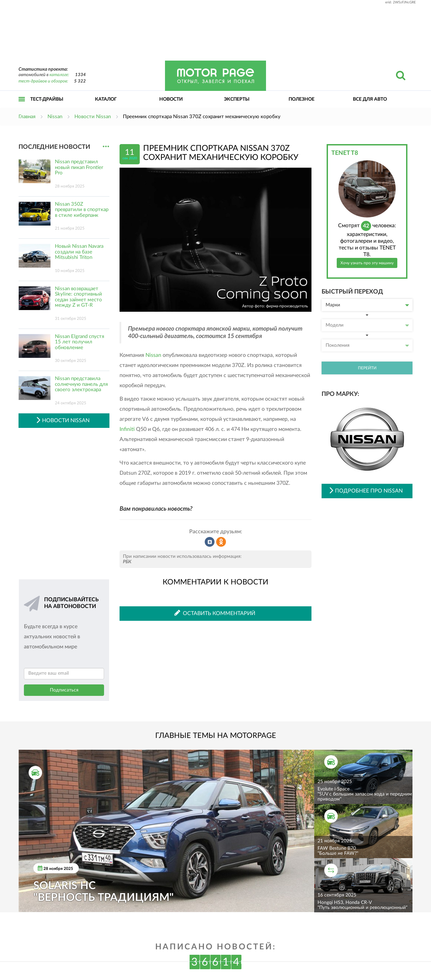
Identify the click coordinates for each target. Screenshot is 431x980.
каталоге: (59, 75)
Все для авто (370, 99)
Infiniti (127, 429)
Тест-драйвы (47, 99)
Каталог (106, 99)
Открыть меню (22, 107)
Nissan (153, 355)
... (106, 147)
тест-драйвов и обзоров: (43, 81)
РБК (127, 562)
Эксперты (237, 99)
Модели (367, 325)
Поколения (367, 345)
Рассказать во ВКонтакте (210, 542)
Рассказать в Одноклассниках (221, 542)
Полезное (302, 99)
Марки (367, 305)
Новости (171, 99)
